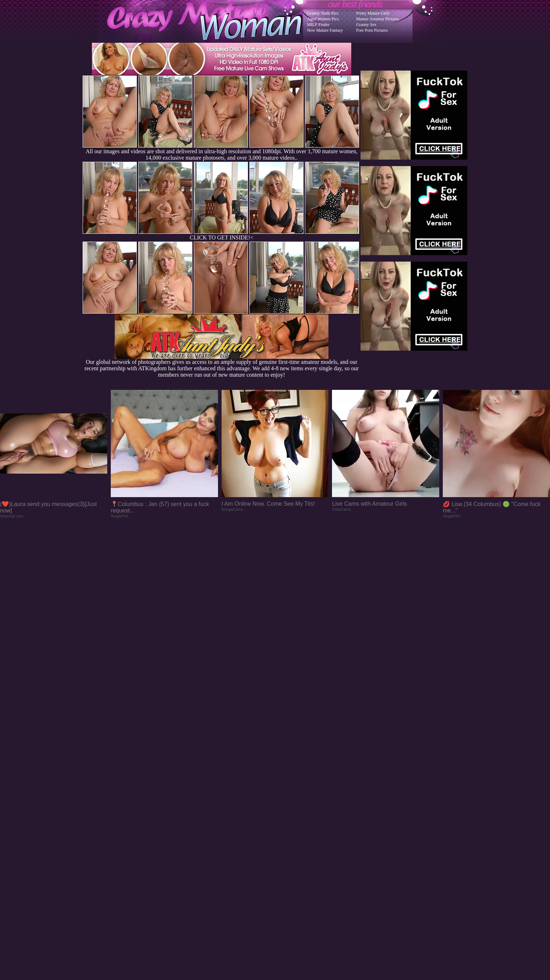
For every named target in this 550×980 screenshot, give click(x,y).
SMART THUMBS (288, 837)
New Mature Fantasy (325, 30)
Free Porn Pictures (372, 30)
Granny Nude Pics (323, 13)
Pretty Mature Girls (373, 13)
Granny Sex (366, 25)
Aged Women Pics (323, 19)
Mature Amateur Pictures (378, 19)
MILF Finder (318, 25)
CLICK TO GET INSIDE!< (222, 238)
